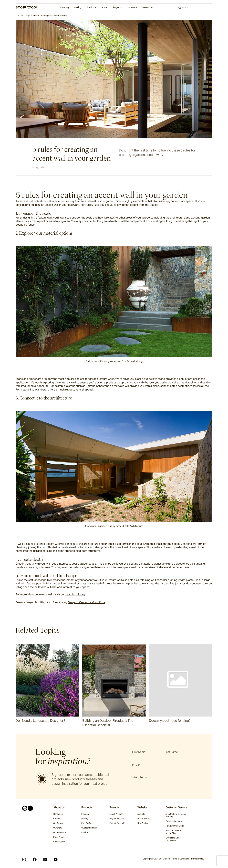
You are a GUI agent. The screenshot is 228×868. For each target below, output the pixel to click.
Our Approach (60, 832)
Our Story (58, 828)
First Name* (139, 752)
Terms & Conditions (181, 859)
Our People (58, 823)
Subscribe (139, 777)
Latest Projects (116, 814)
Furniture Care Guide (175, 826)
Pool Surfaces (88, 823)
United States (144, 819)
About (104, 7)
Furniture (91, 7)
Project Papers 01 (117, 819)
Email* (136, 765)
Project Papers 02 (117, 823)
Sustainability (59, 842)
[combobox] (194, 7)
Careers (57, 819)
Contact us (58, 814)
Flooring (65, 7)
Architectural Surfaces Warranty (176, 815)
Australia (141, 814)
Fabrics (85, 832)
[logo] (27, 7)
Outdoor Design (23, 15)
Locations (132, 7)
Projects (117, 7)
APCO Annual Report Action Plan (175, 832)
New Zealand (143, 823)
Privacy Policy (198, 859)
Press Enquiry (59, 837)
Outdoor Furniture (89, 828)
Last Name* (172, 752)
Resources (148, 7)
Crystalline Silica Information (173, 839)
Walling (78, 7)
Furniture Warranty (174, 821)
